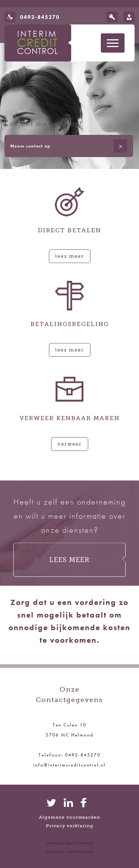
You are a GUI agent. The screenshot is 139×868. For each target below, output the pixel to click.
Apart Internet (80, 843)
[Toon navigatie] (113, 43)
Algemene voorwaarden (69, 817)
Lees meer (70, 256)
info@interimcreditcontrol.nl (69, 765)
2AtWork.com (81, 852)
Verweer (70, 444)
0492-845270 (40, 17)
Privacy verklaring (70, 826)
